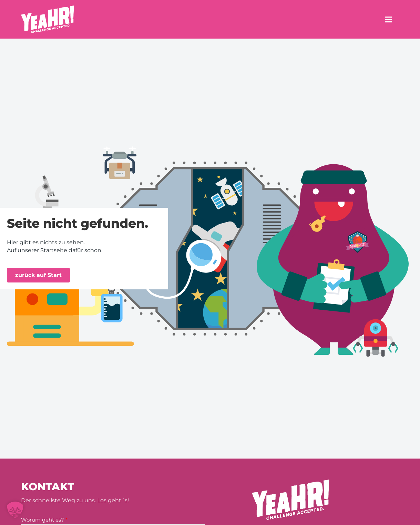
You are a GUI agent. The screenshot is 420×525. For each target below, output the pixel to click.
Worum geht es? (44, 520)
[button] (15, 510)
